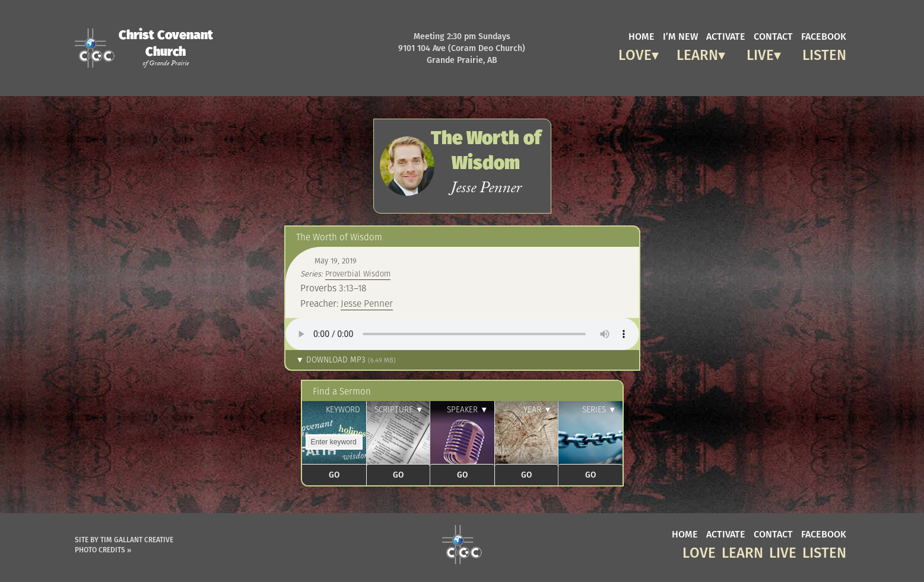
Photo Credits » (103, 550)
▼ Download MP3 (346, 360)
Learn (697, 53)
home (642, 36)
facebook (824, 36)
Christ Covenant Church (166, 47)
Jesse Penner (367, 303)
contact (773, 36)
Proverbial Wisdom (358, 274)
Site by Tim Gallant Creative (124, 540)
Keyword (343, 410)
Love (635, 53)
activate (726, 36)
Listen (824, 53)
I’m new (680, 36)
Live (760, 53)
